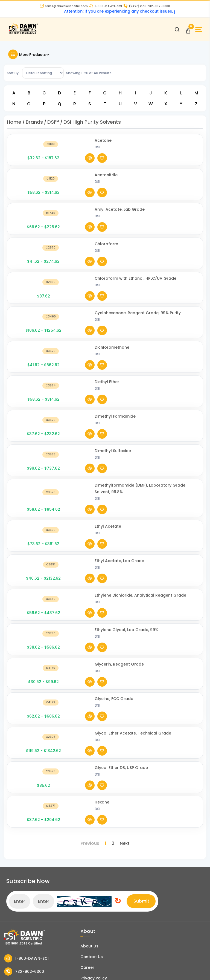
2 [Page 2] (113, 632)
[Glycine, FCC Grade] (33, 534)
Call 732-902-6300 (147, 7)
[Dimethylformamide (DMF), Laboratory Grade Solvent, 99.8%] (33, 387)
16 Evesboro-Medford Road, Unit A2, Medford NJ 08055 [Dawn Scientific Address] (36, 789)
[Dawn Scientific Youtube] (165, 968)
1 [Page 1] (105, 632)
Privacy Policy (87, 755)
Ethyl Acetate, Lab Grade (83, 435)
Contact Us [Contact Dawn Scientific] (85, 732)
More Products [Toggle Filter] (29, 57)
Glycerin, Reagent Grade (83, 508)
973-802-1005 (24, 761)
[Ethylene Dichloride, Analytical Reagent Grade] (33, 464)
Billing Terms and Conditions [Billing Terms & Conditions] (33, 918)
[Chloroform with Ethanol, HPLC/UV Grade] (33, 238)
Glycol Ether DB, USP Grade (85, 581)
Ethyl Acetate (72, 413)
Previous (90, 632)
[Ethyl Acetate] (33, 416)
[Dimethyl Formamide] (33, 336)
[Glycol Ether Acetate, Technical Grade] (33, 559)
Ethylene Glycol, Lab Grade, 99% (90, 486)
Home (14, 124)
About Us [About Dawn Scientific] (83, 721)
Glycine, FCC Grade (78, 530)
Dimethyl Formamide (79, 333)
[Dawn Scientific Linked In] (198, 968)
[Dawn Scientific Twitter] (132, 968)
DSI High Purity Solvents (92, 124)
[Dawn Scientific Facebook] (116, 968)
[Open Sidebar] (197, 31)
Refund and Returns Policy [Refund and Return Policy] (100, 777)
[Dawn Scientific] (25, 35)
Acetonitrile (70, 165)
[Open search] (175, 31)
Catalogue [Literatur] (15, 839)
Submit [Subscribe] (195, 676)
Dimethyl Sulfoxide (76, 355)
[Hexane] (33, 607)
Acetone (67, 143)
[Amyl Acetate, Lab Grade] (33, 190)
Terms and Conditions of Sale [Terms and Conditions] (103, 766)
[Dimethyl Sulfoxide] (33, 359)
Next (125, 632)
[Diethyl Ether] (33, 314)
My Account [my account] (16, 896)
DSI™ (53, 124)
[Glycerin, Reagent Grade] (33, 511)
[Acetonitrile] (33, 168)
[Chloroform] (33, 213)
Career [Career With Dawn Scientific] (81, 744)
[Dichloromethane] (33, 292)
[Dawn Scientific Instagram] (148, 968)
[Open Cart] (186, 31)
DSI (61, 149)
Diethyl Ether (71, 311)
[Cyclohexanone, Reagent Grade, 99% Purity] (33, 267)
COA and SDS (17, 850)
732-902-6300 (24, 747)
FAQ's (10, 861)
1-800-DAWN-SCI (106, 7)
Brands (34, 124)
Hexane (66, 603)
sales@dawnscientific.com (64, 7)
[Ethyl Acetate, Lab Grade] (33, 438)
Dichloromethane (76, 289)
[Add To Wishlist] (193, 146)
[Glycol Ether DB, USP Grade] (33, 584)
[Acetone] (33, 146)
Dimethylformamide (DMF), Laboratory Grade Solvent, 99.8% (85, 384)
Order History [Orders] (17, 907)
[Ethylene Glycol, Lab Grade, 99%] (33, 489)
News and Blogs (20, 827)
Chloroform (70, 209)
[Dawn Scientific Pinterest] (181, 968)
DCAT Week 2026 (90, 827)
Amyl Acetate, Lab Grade (83, 187)
